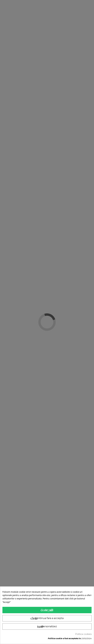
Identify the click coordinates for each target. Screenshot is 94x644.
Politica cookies (83, 634)
